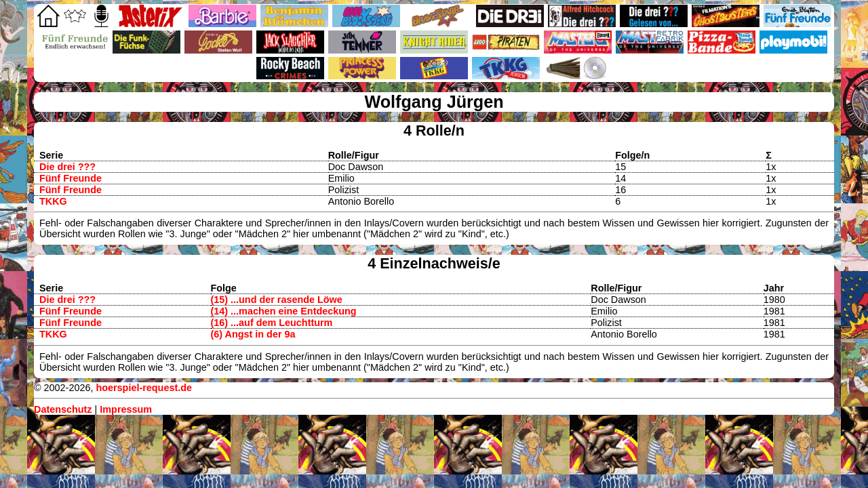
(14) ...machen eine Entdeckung (284, 311)
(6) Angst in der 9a (253, 334)
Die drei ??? (67, 167)
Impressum (126, 409)
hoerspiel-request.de (144, 388)
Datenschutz (63, 409)
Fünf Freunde (71, 178)
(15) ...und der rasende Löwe (277, 300)
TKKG (53, 201)
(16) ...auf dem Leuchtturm (272, 323)
